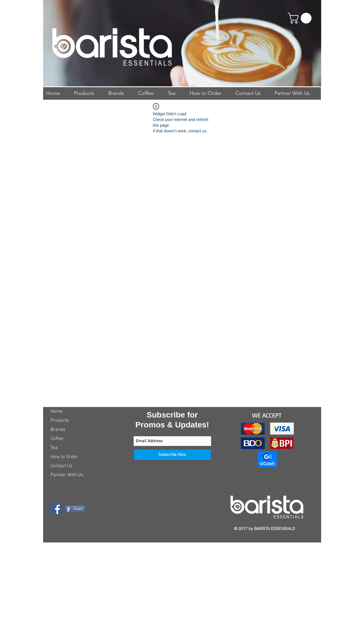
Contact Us (61, 466)
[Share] (75, 509)
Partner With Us (67, 475)
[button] (301, 18)
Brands (58, 430)
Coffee (57, 439)
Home (57, 412)
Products (60, 421)
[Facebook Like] (86, 528)
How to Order (64, 457)
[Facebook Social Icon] (56, 509)
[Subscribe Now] (172, 455)
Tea (54, 448)
